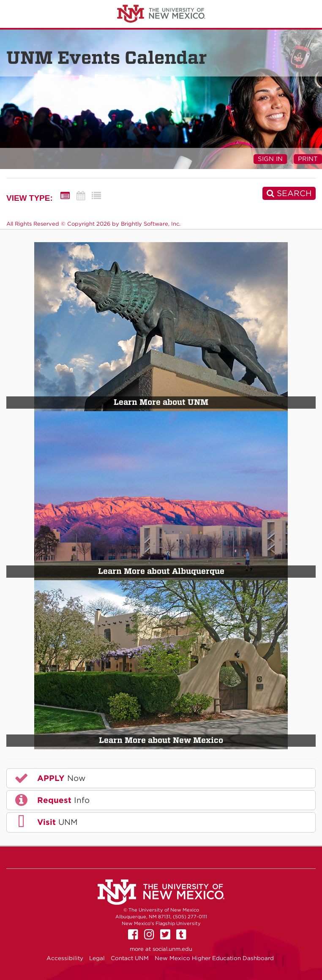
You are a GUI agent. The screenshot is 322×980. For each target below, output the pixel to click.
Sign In (270, 159)
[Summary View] (65, 196)
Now (49, 778)
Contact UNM (130, 958)
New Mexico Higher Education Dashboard (214, 958)
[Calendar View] (81, 196)
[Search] (289, 193)
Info (52, 800)
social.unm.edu (172, 949)
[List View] (96, 196)
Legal (97, 958)
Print (308, 159)
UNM (45, 822)
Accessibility (65, 958)
